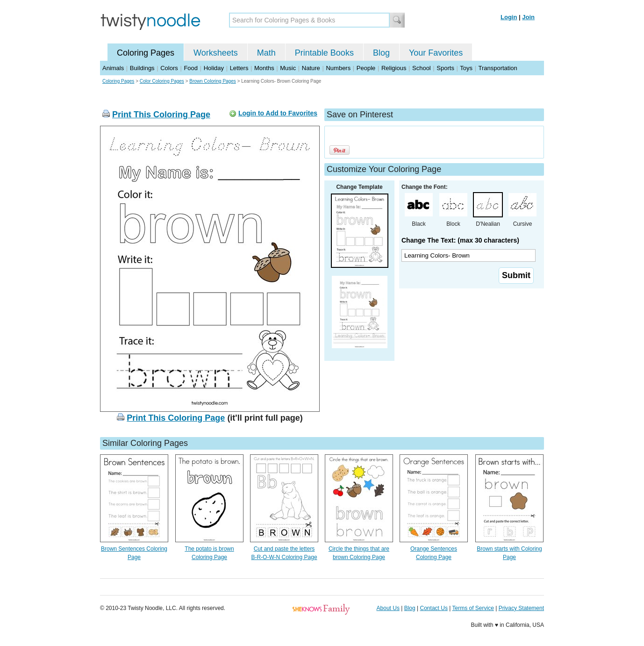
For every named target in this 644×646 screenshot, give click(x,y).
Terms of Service (473, 608)
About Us (388, 608)
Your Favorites (436, 53)
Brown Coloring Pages (213, 81)
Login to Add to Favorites (278, 113)
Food (191, 68)
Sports (445, 68)
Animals (113, 68)
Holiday (214, 68)
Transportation (497, 68)
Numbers (338, 68)
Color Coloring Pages (162, 81)
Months (264, 68)
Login (509, 17)
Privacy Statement (521, 608)
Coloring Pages (146, 53)
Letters (239, 68)
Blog (381, 53)
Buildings (142, 68)
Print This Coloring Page (161, 115)
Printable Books (324, 53)
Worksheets (216, 53)
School (422, 68)
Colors (169, 68)
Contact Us (434, 608)
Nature (311, 68)
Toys (466, 68)
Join (528, 17)
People (366, 68)
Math (266, 53)
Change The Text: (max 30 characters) (460, 240)
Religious (394, 68)
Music (288, 68)
